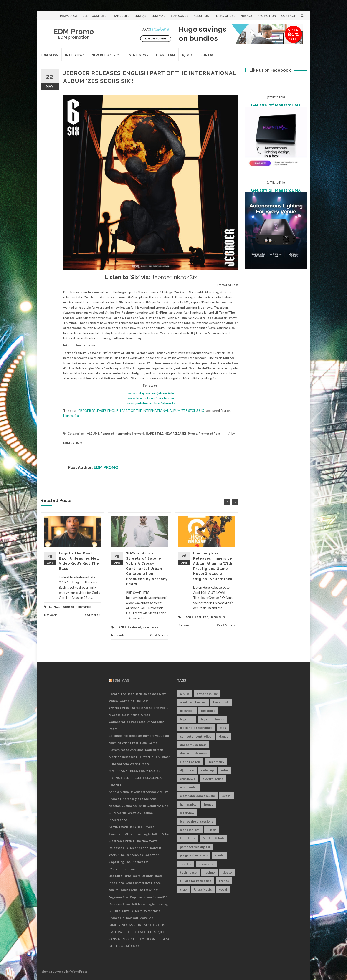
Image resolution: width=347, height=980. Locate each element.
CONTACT (288, 16)
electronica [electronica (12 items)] (189, 787)
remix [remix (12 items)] (219, 855)
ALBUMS (93, 434)
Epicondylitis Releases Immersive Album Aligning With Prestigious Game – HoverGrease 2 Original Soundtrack (139, 743)
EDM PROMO (73, 443)
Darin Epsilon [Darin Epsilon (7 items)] (190, 762)
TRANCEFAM (165, 55)
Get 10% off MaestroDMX (276, 105)
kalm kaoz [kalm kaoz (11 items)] (188, 838)
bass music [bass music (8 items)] (221, 702)
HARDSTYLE (155, 434)
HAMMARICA (68, 16)
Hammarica (71, 415)
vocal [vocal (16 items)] (223, 889)
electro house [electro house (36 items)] (213, 779)
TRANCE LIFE (120, 16)
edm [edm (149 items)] (224, 770)
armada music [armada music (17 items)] (207, 694)
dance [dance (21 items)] (224, 736)
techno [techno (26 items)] (209, 872)
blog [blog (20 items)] (223, 728)
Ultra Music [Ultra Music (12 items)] (203, 889)
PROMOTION (267, 16)
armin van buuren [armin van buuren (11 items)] (193, 702)
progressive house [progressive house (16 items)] (194, 855)
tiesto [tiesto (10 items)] (227, 872)
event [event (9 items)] (226, 796)
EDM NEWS (49, 55)
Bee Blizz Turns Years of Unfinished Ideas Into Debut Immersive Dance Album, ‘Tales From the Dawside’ (135, 883)
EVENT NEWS (138, 55)
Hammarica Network (130, 434)
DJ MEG (188, 55)
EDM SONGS (180, 16)
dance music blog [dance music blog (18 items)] (193, 745)
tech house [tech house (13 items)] (188, 872)
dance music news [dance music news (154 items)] (193, 753)
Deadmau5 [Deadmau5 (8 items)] (216, 762)
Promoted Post (209, 434)
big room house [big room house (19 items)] (213, 719)
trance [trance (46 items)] (224, 881)
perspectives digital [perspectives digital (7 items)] (195, 847)
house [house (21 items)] (209, 804)
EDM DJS (140, 16)
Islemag (46, 971)
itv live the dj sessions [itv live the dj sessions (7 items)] (197, 821)
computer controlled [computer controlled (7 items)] (196, 736)
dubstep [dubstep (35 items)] (207, 770)
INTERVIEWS (75, 55)
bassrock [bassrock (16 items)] (187, 711)
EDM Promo (74, 32)
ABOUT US (201, 16)
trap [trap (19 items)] (183, 889)
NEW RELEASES (103, 55)
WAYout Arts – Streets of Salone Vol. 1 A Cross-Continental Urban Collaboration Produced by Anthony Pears (147, 569)
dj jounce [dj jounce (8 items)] (187, 770)
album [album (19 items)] (185, 694)
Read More (92, 615)
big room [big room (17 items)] (187, 719)
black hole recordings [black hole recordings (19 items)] (196, 728)
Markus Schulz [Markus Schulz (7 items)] (214, 838)
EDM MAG (159, 16)
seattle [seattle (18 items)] (186, 864)
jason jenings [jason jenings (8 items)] (190, 830)
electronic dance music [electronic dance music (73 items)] (197, 796)
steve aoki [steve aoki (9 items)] (206, 864)
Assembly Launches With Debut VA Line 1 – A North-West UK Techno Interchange (138, 813)
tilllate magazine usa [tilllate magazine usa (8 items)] (196, 881)
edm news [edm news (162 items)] (187, 779)
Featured (107, 434)
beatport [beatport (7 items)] (208, 711)
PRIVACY (246, 16)
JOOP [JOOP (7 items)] (211, 830)
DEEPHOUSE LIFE (94, 16)
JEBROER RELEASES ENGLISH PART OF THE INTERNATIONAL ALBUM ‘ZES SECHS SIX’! (141, 410)
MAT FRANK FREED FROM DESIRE (134, 771)
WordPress (79, 971)
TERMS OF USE (225, 16)
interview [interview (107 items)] (187, 813)
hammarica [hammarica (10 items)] (188, 804)
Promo (193, 434)
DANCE (54, 607)
